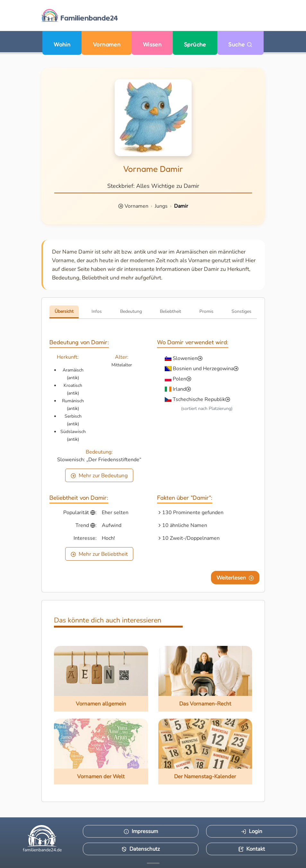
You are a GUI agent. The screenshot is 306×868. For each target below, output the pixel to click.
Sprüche (195, 44)
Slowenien (185, 358)
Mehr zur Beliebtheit (99, 554)
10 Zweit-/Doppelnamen (191, 538)
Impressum (141, 831)
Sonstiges (241, 311)
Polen (179, 379)
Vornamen (107, 44)
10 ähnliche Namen (185, 525)
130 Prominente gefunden (193, 513)
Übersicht (64, 311)
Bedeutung (131, 311)
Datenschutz (141, 849)
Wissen (152, 44)
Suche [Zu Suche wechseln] (240, 44)
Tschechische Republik (199, 399)
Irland (179, 389)
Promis (206, 311)
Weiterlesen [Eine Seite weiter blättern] (235, 578)
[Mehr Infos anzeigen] (153, 863)
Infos (97, 311)
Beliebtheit (170, 311)
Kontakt (252, 849)
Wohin (62, 44)
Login (252, 831)
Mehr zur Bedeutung (99, 476)
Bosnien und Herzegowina (203, 369)
